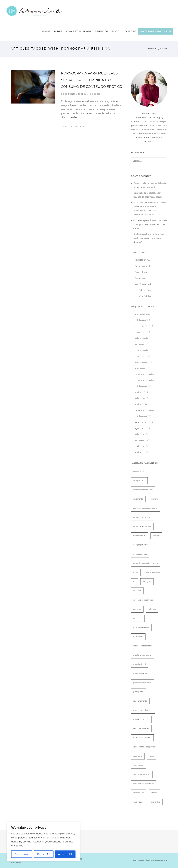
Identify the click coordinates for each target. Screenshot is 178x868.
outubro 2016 (142, 416)
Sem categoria (142, 272)
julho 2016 (140, 434)
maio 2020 (140, 350)
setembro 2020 (142, 326)
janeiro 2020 (141, 368)
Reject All (44, 854)
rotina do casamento (142, 738)
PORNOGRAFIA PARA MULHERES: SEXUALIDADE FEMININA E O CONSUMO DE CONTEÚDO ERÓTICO (92, 80)
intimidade (138, 637)
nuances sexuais (140, 673)
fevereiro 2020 (142, 362)
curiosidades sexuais (142, 526)
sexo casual (138, 765)
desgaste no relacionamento (145, 563)
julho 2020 (140, 338)
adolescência (139, 471)
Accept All (65, 854)
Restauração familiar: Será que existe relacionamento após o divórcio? (149, 238)
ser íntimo (138, 756)
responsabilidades (141, 729)
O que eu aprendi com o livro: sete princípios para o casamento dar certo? (150, 224)
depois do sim (139, 536)
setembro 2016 (142, 422)
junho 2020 (141, 344)
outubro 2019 (141, 386)
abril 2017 (140, 404)
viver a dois (155, 802)
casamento (138, 499)
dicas (136, 572)
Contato (130, 31)
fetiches (152, 609)
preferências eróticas (142, 683)
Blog (116, 31)
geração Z (138, 618)
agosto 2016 (141, 428)
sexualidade (138, 793)
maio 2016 (140, 446)
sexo (152, 756)
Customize (22, 854)
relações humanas (141, 719)
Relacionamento (143, 266)
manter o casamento (142, 655)
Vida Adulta (145, 296)
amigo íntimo (139, 481)
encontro (137, 591)
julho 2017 (140, 398)
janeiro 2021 (141, 314)
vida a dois (138, 802)
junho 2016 (140, 440)
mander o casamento (142, 646)
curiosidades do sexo (142, 517)
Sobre (58, 31)
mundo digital (139, 664)
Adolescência (146, 290)
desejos (156, 536)
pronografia (138, 692)
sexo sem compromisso (143, 784)
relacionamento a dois (143, 710)
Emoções (147, 582)
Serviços (102, 31)
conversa (154, 499)
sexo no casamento (142, 774)
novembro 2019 (143, 380)
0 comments (68, 94)
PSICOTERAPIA (142, 260)
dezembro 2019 (143, 374)
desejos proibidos (141, 545)
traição (154, 793)
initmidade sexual (141, 628)
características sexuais (143, 490)
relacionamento (140, 701)
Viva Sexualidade (79, 31)
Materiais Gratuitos (156, 31)
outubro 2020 (142, 320)
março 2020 (141, 356)
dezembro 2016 (143, 410)
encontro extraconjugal (143, 600)
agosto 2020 (141, 332)
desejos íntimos (140, 554)
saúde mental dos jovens (144, 747)
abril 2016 (140, 452)
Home (46, 31)
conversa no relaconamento (145, 508)
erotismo (137, 609)
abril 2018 (140, 392)
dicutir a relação (153, 572)
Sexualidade (77, 126)
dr (134, 582)
